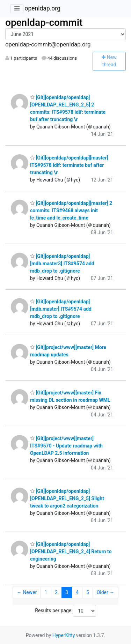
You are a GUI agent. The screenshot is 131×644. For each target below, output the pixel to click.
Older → (106, 592)
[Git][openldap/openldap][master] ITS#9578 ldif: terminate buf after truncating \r (69, 165)
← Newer (27, 592)
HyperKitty (64, 635)
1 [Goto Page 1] (46, 592)
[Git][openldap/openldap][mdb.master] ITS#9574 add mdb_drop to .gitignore (61, 309)
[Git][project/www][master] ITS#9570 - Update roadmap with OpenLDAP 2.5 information (66, 446)
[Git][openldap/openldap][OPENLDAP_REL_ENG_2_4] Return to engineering (71, 552)
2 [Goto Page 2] (56, 592)
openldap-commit (44, 23)
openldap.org (42, 8)
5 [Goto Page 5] (88, 592)
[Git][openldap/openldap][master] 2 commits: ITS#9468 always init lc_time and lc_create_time (71, 210)
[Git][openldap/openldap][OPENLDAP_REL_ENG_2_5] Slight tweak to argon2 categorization (67, 498)
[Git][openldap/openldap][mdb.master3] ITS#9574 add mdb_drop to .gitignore (62, 264)
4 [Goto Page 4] (77, 592)
